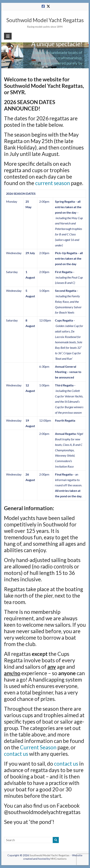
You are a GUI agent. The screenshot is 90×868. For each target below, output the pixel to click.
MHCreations (59, 859)
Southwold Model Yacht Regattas (45, 20)
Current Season (38, 747)
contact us (16, 754)
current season (53, 183)
